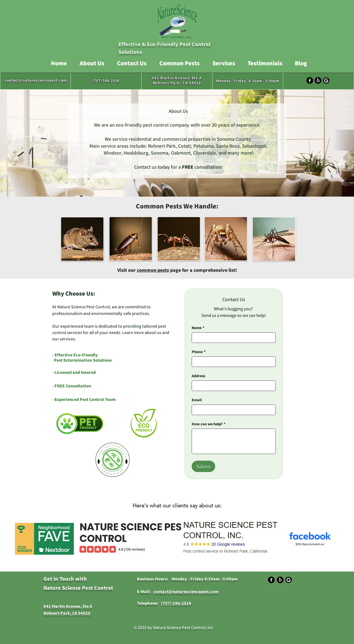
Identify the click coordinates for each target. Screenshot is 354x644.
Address (198, 376)
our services (64, 339)
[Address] (232, 386)
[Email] (232, 410)
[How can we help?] (234, 441)
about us (153, 333)
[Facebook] (310, 80)
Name (198, 328)
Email (197, 400)
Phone (199, 352)
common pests (153, 270)
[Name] (232, 338)
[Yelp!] (318, 80)
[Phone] (232, 362)
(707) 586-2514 (106, 80)
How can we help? (209, 424)
